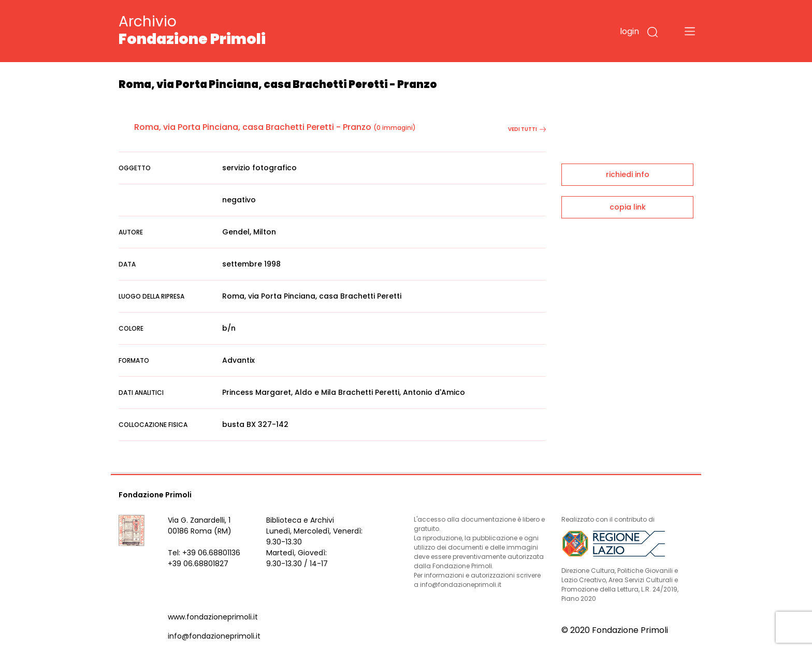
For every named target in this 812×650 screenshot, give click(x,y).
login (629, 31)
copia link (628, 207)
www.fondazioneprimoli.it (213, 617)
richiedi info (628, 174)
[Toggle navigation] (690, 31)
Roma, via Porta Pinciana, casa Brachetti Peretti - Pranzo (253, 127)
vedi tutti (527, 129)
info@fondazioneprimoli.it (214, 636)
